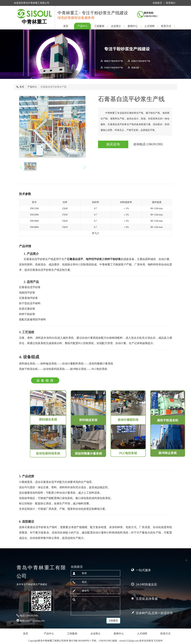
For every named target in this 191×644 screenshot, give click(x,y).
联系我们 (171, 3)
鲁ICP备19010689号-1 (80, 641)
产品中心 (83, 26)
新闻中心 (133, 26)
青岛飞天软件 (156, 641)
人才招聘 (149, 26)
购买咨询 (113, 144)
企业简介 (116, 26)
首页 (66, 26)
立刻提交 (113, 621)
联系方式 (166, 26)
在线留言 (157, 3)
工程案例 (99, 26)
